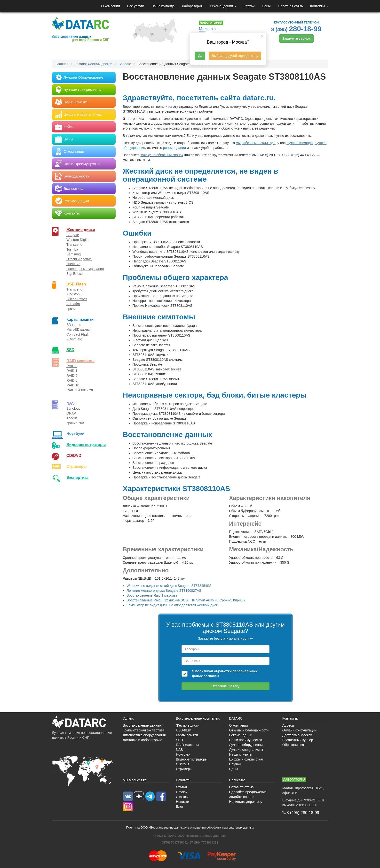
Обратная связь (290, 6)
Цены (266, 6)
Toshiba (72, 249)
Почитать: (184, 780)
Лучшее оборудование (247, 745)
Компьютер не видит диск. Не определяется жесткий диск (172, 605)
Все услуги (136, 6)
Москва (206, 29)
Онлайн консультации (300, 730)
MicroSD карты (78, 330)
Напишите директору (246, 802)
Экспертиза (77, 477)
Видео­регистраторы (86, 445)
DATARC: (236, 718)
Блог (180, 807)
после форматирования (85, 269)
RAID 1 (72, 371)
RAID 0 (72, 366)
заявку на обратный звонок (162, 155)
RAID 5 (72, 376)
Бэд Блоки (75, 274)
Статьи (249, 6)
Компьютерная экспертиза (144, 730)
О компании (110, 6)
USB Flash (76, 284)
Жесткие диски (81, 230)
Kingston (73, 294)
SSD (70, 350)
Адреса (288, 725)
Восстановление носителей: (198, 718)
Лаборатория (192, 6)
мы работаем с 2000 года (256, 143)
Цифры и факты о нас (246, 759)
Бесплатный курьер (298, 740)
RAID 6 (72, 380)
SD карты (74, 325)
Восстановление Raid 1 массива (152, 595)
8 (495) (296, 29)
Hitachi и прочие (79, 259)
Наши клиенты (241, 754)
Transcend (74, 245)
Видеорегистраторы (192, 759)
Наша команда (163, 6)
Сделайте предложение (248, 792)
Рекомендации (223, 6)
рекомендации (174, 148)
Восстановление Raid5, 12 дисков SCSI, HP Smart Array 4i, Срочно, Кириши (186, 600)
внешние (73, 264)
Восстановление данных (142, 725)
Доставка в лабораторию (143, 740)
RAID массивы (80, 361)
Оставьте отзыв (241, 787)
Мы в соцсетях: (135, 780)
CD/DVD (74, 455)
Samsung (74, 254)
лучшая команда (300, 143)
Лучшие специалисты (246, 750)
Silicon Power (77, 299)
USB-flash (184, 730)
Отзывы (182, 797)
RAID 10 (73, 385)
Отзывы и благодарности (249, 730)
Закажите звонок (296, 38)
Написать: (237, 780)
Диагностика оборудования (144, 735)
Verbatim (73, 304)
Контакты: (290, 718)
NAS (71, 403)
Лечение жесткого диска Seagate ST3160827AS (164, 591)
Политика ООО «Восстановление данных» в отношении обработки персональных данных (190, 828)
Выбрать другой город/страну (235, 56)
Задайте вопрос (241, 797)
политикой (204, 671)
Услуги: (129, 718)
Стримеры (77, 466)
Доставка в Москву (297, 735)
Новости (182, 802)
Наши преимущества (245, 740)
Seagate (73, 235)
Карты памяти (80, 319)
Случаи (235, 764)
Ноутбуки (75, 433)
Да (200, 56)
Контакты (319, 6)
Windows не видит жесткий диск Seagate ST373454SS (169, 586)
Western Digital (78, 240)
